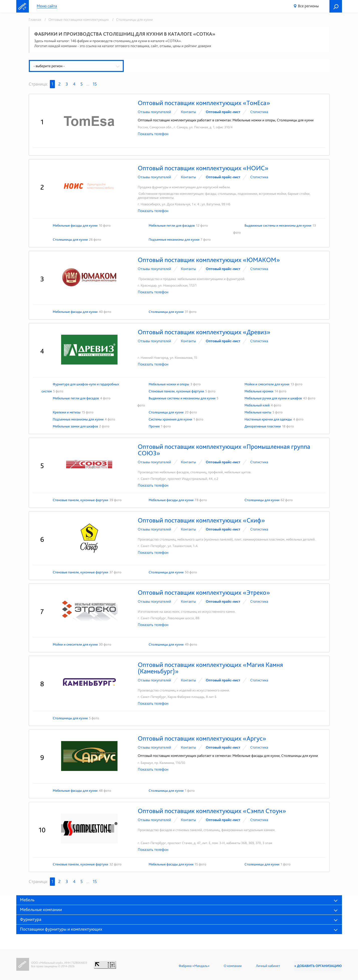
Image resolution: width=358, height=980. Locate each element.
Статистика (259, 112)
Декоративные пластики (263, 426)
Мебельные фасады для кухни (75, 226)
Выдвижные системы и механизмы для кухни (278, 226)
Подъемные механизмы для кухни (174, 240)
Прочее (154, 426)
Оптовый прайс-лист (223, 112)
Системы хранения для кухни (170, 419)
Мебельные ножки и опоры (169, 384)
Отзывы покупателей (154, 112)
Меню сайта (47, 6)
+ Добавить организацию (317, 966)
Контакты (188, 112)
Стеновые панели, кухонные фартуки (176, 391)
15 (95, 84)
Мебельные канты (258, 412)
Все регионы (308, 6)
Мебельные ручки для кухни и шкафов (273, 398)
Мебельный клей (257, 405)
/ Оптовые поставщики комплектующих (76, 20)
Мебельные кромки (259, 391)
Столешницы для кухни (70, 240)
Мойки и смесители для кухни (267, 384)
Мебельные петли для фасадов (172, 226)
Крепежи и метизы (67, 412)
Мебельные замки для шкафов (76, 426)
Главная (35, 20)
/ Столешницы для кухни (131, 20)
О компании (231, 966)
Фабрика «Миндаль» (193, 966)
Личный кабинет (267, 966)
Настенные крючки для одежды (268, 419)
